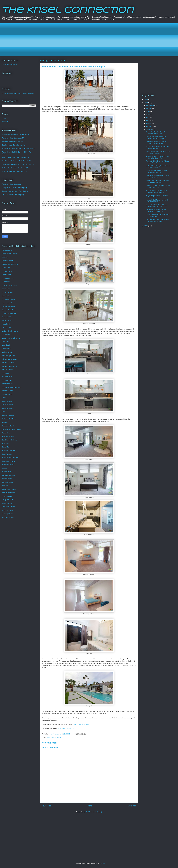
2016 (146, 103)
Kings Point (6, 324)
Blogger (102, 863)
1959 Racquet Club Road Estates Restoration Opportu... (157, 220)
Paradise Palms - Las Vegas (12, 184)
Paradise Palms (7, 405)
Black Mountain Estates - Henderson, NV (16, 134)
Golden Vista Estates (9, 313)
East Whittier (6, 296)
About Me (5, 122)
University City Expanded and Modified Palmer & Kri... (156, 211)
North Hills (6, 373)
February (150, 126)
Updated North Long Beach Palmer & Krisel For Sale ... (158, 167)
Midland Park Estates (9, 366)
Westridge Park (7, 514)
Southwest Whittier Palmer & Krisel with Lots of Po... (158, 177)
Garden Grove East (9, 306)
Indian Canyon (7, 320)
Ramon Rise (6, 433)
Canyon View (7, 275)
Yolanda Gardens (8, 517)
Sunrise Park (6, 472)
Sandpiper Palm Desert (10, 440)
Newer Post (47, 806)
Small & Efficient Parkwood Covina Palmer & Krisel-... (158, 186)
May (148, 117)
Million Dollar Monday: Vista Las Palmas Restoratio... (157, 196)
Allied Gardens (7, 250)
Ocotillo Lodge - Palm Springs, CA (14, 145)
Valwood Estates (8, 503)
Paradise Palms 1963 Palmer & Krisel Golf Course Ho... (157, 143)
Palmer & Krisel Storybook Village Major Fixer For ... (157, 162)
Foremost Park (7, 303)
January (149, 129)
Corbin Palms (7, 289)
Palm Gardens (7, 401)
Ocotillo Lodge (7, 394)
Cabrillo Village (7, 271)
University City (7, 496)
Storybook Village (8, 465)
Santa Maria (6, 447)
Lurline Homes (7, 352)
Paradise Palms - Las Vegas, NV (13, 138)
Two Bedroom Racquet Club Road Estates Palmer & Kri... (158, 181)
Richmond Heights (8, 436)
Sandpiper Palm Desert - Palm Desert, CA (16, 161)
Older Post (132, 806)
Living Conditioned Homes (11, 338)
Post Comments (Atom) (94, 812)
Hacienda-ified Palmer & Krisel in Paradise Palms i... (157, 201)
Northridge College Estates (11, 387)
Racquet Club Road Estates (12, 429)
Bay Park (5, 257)
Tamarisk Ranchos (8, 475)
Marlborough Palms (9, 356)
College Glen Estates (9, 285)
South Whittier (7, 454)
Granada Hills (7, 317)
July (148, 111)
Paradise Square (8, 408)
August (149, 108)
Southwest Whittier (8, 461)
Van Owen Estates (8, 507)
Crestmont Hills (7, 292)
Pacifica (5, 398)
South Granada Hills (9, 451)
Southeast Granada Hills (10, 458)
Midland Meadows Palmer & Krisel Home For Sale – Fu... (158, 157)
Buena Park (6, 268)
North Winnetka (7, 384)
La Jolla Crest (7, 327)
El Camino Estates (8, 299)
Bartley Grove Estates (9, 254)
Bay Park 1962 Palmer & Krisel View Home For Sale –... (156, 206)
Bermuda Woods (8, 261)
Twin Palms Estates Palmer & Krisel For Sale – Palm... (158, 152)
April (148, 120)
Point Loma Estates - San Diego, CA (14, 171)
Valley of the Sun (8, 500)
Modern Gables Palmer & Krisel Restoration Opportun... (157, 191)
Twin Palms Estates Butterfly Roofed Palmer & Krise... (156, 133)
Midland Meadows (8, 363)
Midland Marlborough (9, 359)
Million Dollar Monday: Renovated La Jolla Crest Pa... (157, 216)
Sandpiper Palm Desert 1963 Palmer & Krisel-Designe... (156, 138)
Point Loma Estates (9, 426)
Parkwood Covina (8, 415)
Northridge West (8, 391)
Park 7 (4, 412)
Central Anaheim (8, 278)
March (149, 123)
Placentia (5, 422)
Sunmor (5, 468)
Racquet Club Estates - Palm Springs (15, 188)
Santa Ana (6, 444)
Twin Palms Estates (54, 737)
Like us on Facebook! (9, 65)
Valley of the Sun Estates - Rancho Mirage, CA (18, 164)
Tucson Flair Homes (9, 489)
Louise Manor (7, 349)
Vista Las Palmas (8, 510)
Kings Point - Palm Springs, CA (13, 141)
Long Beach (6, 345)
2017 (146, 99)
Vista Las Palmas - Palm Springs (13, 195)
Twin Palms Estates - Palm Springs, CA (16, 157)
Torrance (5, 486)
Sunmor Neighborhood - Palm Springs (15, 191)
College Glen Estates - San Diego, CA (15, 168)
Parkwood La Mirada (9, 419)
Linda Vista (6, 334)
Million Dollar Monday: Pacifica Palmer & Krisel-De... (156, 172)
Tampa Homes (7, 479)
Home (89, 806)
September (150, 105)
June (148, 114)
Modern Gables (7, 370)
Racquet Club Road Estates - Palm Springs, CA (18, 149)
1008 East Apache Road (81, 724)
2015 (146, 226)
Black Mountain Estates (10, 264)
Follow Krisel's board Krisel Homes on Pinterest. (18, 93)
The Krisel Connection (68, 10)
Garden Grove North (9, 310)
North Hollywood (8, 377)
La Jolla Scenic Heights (10, 331)
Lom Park (5, 342)
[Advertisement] (75, 40)
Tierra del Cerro (7, 482)
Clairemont (6, 282)
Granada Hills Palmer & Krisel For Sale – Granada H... (157, 147)
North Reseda (7, 380)
